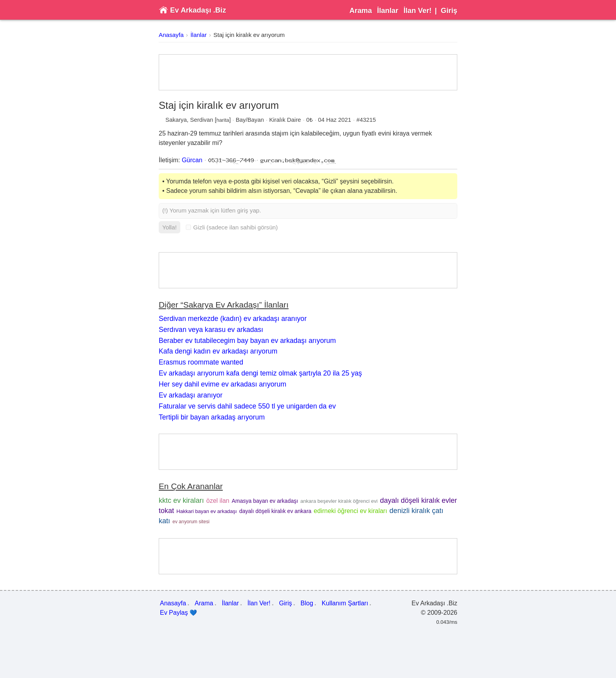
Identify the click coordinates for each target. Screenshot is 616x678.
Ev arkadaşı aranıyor (191, 395)
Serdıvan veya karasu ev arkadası (211, 330)
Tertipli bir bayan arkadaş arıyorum (212, 417)
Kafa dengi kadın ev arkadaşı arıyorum (218, 351)
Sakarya (176, 120)
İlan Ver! (418, 10)
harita (223, 120)
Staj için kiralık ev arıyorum (249, 35)
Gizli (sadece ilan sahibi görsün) (232, 227)
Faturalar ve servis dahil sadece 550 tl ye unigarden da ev (247, 406)
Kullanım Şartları (345, 603)
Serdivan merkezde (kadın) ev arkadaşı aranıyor (233, 319)
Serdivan (202, 120)
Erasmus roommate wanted (201, 362)
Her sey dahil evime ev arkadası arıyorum (223, 384)
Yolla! (170, 227)
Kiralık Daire (285, 120)
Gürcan (192, 160)
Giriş (449, 10)
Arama (360, 10)
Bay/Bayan (250, 120)
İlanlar (388, 10)
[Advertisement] (308, 72)
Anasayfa (171, 35)
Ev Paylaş (179, 613)
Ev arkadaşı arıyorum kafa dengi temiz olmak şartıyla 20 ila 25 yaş (260, 373)
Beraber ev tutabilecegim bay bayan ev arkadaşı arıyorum (247, 341)
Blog (307, 603)
